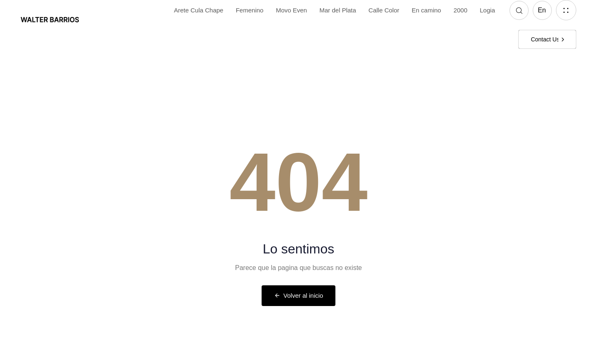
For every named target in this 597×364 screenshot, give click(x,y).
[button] (519, 10)
